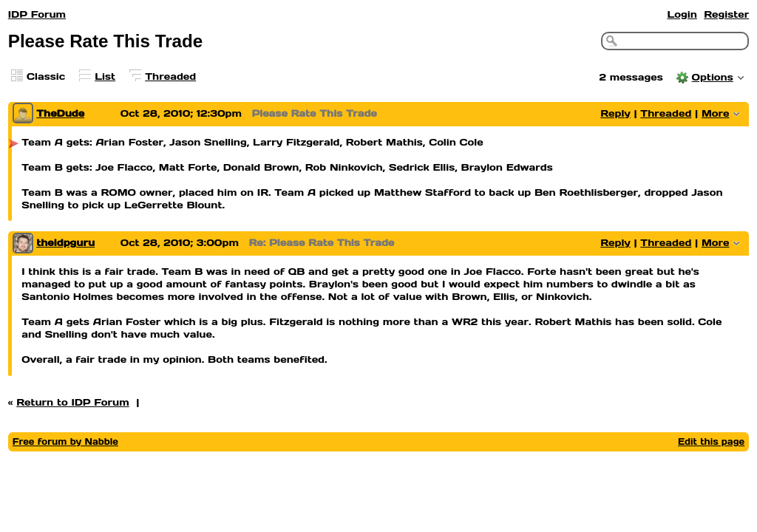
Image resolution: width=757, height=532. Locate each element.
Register (726, 14)
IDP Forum (37, 14)
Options (713, 77)
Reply (615, 113)
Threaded (170, 76)
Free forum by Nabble (65, 441)
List (105, 76)
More (716, 113)
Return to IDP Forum (73, 402)
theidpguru (65, 243)
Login (682, 14)
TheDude (60, 113)
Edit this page (711, 441)
